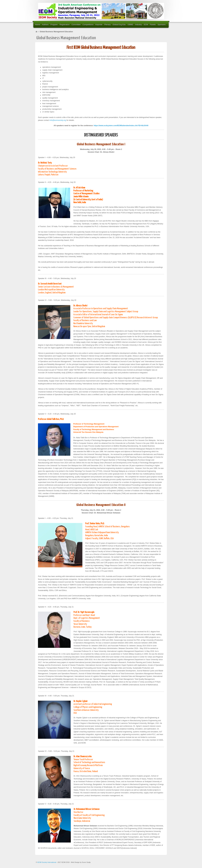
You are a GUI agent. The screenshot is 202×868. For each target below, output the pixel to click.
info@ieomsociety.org (58, 120)
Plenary (107, 25)
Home (38, 25)
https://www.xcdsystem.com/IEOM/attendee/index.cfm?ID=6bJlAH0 (121, 126)
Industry (139, 25)
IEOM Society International (47, 862)
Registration (65, 25)
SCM (146, 25)
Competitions (88, 25)
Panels (153, 25)
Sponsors (162, 25)
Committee (76, 25)
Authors (45, 25)
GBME (130, 25)
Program (54, 25)
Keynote (99, 25)
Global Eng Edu (119, 25)
